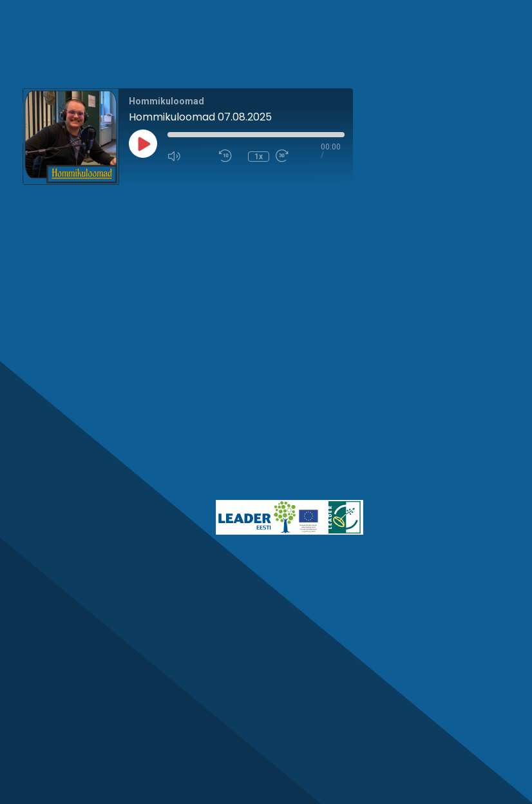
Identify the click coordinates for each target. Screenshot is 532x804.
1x (259, 157)
